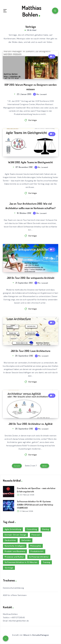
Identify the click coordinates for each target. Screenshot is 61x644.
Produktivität (37, 551)
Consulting (32, 529)
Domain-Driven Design (15, 535)
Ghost (26, 635)
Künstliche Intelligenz (15, 546)
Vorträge (32, 120)
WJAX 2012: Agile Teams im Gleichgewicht (31, 162)
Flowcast (36, 535)
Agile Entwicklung (13, 529)
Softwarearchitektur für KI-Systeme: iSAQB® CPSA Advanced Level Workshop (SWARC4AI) (35, 505)
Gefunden (26, 540)
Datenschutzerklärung (13, 588)
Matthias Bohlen (32, 11)
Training (46, 562)
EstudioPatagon (41, 635)
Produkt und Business (15, 551)
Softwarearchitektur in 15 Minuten (21, 562)
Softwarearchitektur (39, 557)
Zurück (17, 466)
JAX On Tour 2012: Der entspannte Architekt (31, 278)
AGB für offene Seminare (15, 595)
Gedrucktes (10, 540)
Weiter (45, 466)
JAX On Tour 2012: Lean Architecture (31, 351)
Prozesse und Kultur (14, 557)
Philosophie (36, 546)
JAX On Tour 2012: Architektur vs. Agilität (31, 424)
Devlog (46, 529)
